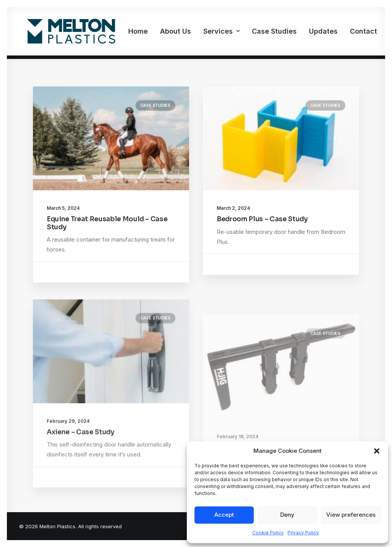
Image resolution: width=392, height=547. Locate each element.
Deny (287, 515)
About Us (160, 33)
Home (123, 33)
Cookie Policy (268, 533)
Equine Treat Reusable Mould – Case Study (107, 223)
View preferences (351, 515)
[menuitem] (123, 33)
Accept (224, 515)
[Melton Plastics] (63, 33)
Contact (348, 33)
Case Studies (259, 33)
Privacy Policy (303, 533)
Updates (308, 33)
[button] (377, 451)
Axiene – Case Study (81, 454)
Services (206, 33)
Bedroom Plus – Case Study (262, 219)
